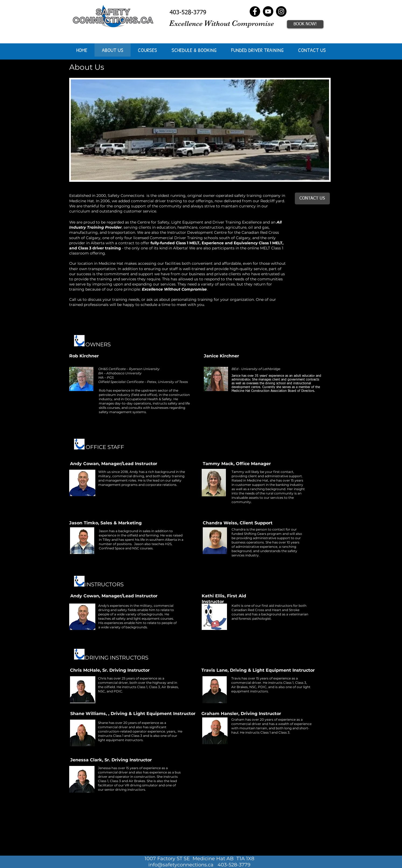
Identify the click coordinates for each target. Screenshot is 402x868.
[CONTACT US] (312, 198)
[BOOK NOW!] (305, 24)
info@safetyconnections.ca (181, 865)
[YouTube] (268, 11)
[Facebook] (255, 11)
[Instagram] (281, 11)
